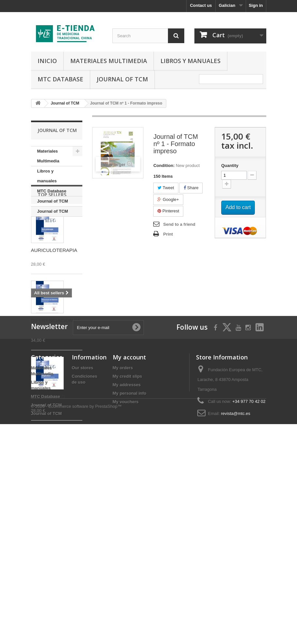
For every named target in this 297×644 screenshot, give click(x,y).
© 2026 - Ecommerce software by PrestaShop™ (76, 626)
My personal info (130, 581)
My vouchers (126, 589)
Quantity (230, 165)
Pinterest (168, 211)
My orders (123, 555)
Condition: (164, 165)
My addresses (127, 572)
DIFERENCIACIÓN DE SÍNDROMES (56, 365)
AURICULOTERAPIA (54, 292)
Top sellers (52, 236)
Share (191, 188)
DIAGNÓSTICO (48, 438)
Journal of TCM (122, 79)
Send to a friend (179, 224)
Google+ (168, 199)
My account (129, 545)
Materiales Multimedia (109, 61)
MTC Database (60, 79)
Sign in (256, 5)
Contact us (201, 5)
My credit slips (127, 564)
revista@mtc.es (236, 601)
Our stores (83, 555)
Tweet (166, 188)
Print (168, 234)
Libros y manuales (190, 61)
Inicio (47, 61)
